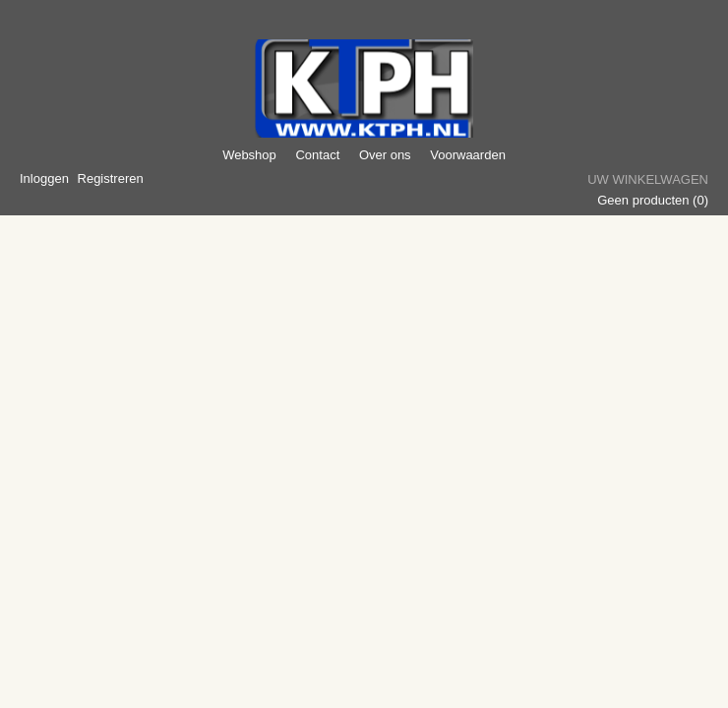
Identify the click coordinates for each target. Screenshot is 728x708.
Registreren (111, 178)
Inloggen (44, 178)
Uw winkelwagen (648, 179)
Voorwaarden (468, 155)
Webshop (249, 155)
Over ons (385, 155)
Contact (317, 155)
